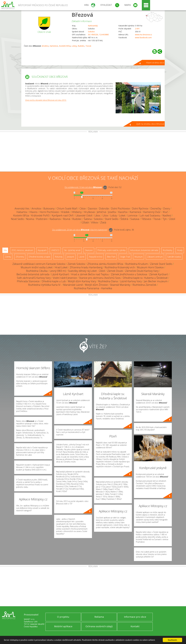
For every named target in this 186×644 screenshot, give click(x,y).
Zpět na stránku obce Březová (150, 124)
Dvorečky (156, 208)
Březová (82, 15)
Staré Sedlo (112, 219)
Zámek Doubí (115, 271)
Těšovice (146, 219)
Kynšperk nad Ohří (63, 215)
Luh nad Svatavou (150, 215)
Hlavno (33, 212)
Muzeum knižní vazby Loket (37, 267)
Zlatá (103, 222)
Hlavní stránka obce (155, 63)
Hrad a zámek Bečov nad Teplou (90, 274)
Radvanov (55, 219)
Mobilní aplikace (63, 626)
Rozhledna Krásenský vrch (120, 267)
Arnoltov (45, 46)
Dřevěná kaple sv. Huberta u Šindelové (145, 278)
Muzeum (139, 257)
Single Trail (125, 257)
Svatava (135, 219)
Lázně (82, 257)
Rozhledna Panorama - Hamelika (93, 288)
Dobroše (104, 208)
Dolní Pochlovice (120, 208)
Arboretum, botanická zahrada (144, 250)
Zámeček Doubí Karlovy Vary (142, 271)
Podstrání (42, 219)
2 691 (137, 29)
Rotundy (59, 257)
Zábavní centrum (155, 257)
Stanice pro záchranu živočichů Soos (100, 278)
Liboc (98, 215)
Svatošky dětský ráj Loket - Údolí (87, 271)
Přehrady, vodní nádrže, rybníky (111, 250)
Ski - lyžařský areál (72, 250)
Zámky (8, 257)
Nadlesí (167, 215)
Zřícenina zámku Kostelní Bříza (105, 264)
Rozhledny (168, 250)
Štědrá (124, 219)
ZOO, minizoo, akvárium (22, 250)
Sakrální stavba (174, 257)
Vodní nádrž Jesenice (65, 278)
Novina (30, 219)
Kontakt (135, 626)
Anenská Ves (22, 208)
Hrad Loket (61, 267)
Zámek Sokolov (76, 264)
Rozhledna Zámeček (144, 285)
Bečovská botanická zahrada (33, 274)
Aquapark (42, 250)
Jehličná (101, 212)
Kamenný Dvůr (152, 212)
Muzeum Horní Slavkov (150, 267)
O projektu (63, 617)
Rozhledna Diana (108, 281)
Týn (165, 219)
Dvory (167, 208)
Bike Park (111, 257)
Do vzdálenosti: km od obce (83, 187)
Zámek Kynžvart (159, 274)
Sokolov (91, 32)
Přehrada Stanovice (28, 281)
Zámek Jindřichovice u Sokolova (129, 274)
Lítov (105, 215)
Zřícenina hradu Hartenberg (86, 267)
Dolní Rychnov (140, 208)
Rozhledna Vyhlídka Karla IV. (45, 285)
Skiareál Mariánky (120, 285)
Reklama (99, 617)
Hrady (180, 250)
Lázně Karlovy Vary (131, 281)
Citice (83, 208)
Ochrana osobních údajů (99, 626)
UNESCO (55, 250)
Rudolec (81, 46)
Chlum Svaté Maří (67, 208)
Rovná (67, 219)
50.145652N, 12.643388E (98, 35)
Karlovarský (93, 26)
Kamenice (54, 46)
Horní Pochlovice (49, 212)
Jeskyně (71, 257)
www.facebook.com (143, 37)
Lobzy (74, 46)
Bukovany (49, 208)
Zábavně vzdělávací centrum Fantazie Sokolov (39, 264)
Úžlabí (85, 222)
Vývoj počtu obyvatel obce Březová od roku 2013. (46, 100)
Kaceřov (123, 212)
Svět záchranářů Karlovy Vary (34, 278)
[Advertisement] (93, 152)
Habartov (22, 212)
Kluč (165, 212)
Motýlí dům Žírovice (96, 285)
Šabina (88, 219)
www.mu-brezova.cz (143, 35)
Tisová (88, 46)
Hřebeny (77, 212)
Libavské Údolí (84, 215)
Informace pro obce (135, 617)
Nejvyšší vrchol (96, 257)
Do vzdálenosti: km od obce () (80, 230)
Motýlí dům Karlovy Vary (82, 281)
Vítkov (95, 222)
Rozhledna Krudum (137, 264)
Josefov (112, 212)
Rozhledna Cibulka (37, 271)
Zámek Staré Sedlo (161, 264)
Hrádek (65, 212)
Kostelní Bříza (65, 46)
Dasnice (92, 208)
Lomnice (133, 215)
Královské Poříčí (40, 215)
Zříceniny (20, 257)
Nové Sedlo (17, 219)
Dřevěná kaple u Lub (54, 281)
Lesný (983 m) (58, 271)
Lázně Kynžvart (60, 274)
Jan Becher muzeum (156, 281)
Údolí (172, 219)
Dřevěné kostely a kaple (39, 257)
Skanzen (89, 250)
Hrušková (89, 212)
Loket (122, 215)
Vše (5, 250)
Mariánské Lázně (73, 285)
